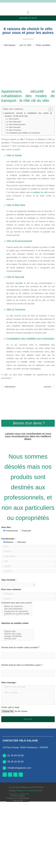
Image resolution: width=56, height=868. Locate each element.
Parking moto (18, 639)
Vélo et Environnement (17, 124)
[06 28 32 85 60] (4, 762)
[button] (28, 12)
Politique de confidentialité (18, 798)
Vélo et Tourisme (15, 130)
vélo (22, 139)
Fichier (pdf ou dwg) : (11, 707)
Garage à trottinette (18, 636)
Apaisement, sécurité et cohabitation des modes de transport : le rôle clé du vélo (28, 115)
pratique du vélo (40, 192)
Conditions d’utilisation (19, 794)
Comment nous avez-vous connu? (17, 609)
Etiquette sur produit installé (17, 614)
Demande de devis (28, 18)
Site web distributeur (17, 609)
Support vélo (18, 631)
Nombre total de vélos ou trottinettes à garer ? (22, 665)
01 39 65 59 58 (16, 756)
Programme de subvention (17, 611)
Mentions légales (18, 796)
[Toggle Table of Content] (49, 109)
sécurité (19, 283)
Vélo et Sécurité (14, 127)
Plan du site (18, 801)
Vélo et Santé (14, 119)
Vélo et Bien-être (15, 122)
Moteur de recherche (17, 606)
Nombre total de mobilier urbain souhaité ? (20, 647)
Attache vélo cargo (18, 634)
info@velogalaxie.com (19, 768)
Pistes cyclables (43, 45)
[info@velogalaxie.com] (4, 768)
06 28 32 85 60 (16, 762)
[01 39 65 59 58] (4, 756)
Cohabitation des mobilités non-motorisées (24, 133)
